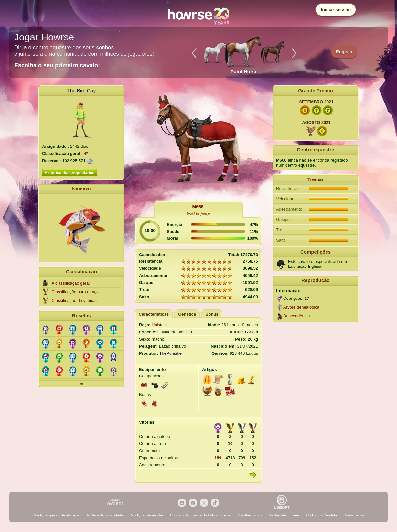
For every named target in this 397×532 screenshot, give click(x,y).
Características (154, 314)
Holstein (159, 325)
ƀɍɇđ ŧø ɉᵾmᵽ (198, 214)
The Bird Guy (81, 90)
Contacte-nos (354, 515)
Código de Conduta (322, 515)
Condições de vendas (146, 515)
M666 (198, 207)
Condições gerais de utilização (56, 515)
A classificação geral (70, 283)
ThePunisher (171, 353)
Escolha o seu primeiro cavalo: (57, 65)
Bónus (212, 314)
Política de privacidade (105, 515)
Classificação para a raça (75, 292)
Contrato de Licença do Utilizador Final (201, 515)
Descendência (296, 316)
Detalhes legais (250, 515)
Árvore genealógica (301, 307)
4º (86, 153)
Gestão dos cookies (284, 515)
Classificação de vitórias (74, 301)
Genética (187, 314)
